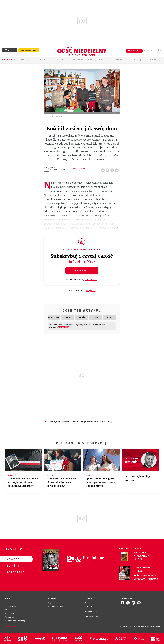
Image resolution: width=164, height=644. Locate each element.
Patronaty (120, 60)
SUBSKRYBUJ (134, 51)
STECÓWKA (101, 422)
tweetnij (113, 170)
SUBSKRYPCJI (91, 279)
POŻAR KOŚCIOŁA (90, 422)
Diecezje (138, 60)
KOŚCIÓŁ (75, 422)
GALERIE (61, 60)
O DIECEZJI (155, 60)
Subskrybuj (82, 271)
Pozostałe (12, 572)
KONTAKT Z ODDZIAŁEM (99, 60)
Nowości (12, 559)
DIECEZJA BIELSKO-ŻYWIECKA (61, 422)
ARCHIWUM (78, 60)
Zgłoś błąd (11, 627)
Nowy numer (9, 60)
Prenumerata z (29, 50)
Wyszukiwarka (160, 50)
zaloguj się (150, 51)
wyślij (117, 170)
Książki (12, 566)
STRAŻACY (109, 422)
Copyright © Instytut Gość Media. (131, 627)
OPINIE (43, 60)
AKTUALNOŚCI (26, 60)
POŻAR (81, 422)
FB (108, 170)
